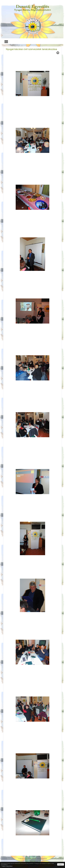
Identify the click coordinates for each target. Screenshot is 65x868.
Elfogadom (61, 864)
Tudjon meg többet (7, 866)
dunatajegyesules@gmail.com (29, 859)
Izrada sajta (32, 861)
